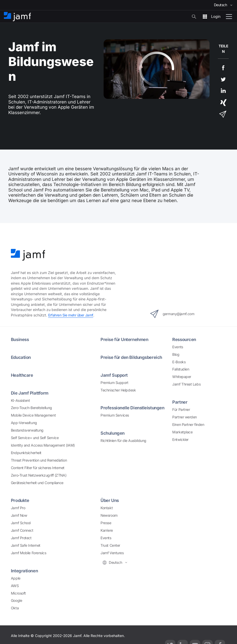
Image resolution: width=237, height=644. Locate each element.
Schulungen (113, 432)
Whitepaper (182, 376)
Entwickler (180, 439)
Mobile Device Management (33, 415)
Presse (106, 522)
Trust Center (110, 545)
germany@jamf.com (172, 314)
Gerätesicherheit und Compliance (37, 482)
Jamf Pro (18, 507)
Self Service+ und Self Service (35, 437)
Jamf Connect (22, 530)
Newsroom (109, 515)
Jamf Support (115, 375)
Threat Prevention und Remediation (39, 460)
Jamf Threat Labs (186, 384)
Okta (15, 607)
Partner (180, 402)
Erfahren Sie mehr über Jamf (71, 315)
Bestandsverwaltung (27, 430)
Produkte (20, 500)
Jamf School (21, 522)
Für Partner (181, 409)
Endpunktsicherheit (26, 452)
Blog (176, 354)
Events (178, 347)
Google (16, 600)
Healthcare (22, 375)
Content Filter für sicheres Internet (38, 467)
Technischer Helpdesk (118, 390)
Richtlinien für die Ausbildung (123, 440)
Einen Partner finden (188, 424)
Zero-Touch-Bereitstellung (31, 407)
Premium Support (114, 382)
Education (21, 357)
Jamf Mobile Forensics (29, 552)
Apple (16, 578)
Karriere (107, 530)
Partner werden (185, 417)
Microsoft (18, 592)
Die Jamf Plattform (30, 392)
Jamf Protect (21, 537)
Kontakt (107, 507)
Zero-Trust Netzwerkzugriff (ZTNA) (39, 475)
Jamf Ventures (112, 552)
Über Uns (110, 500)
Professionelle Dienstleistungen (134, 407)
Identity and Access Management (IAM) (43, 445)
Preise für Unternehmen (125, 339)
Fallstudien (181, 369)
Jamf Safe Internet (26, 545)
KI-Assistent (20, 400)
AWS (15, 585)
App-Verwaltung (24, 422)
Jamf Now (19, 515)
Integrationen (25, 570)
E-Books (179, 362)
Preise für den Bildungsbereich (133, 357)
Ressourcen (185, 339)
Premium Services (115, 415)
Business (20, 339)
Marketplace (182, 432)
